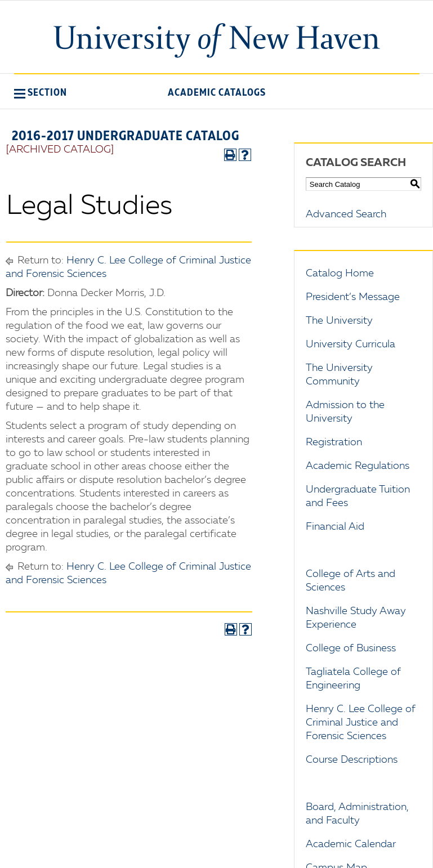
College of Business (351, 648)
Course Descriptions (352, 760)
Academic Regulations (358, 466)
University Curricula (351, 344)
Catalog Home (340, 274)
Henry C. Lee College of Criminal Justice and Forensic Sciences (361, 723)
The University (339, 321)
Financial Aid (335, 527)
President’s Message (353, 297)
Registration (334, 442)
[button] (41, 92)
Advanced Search (346, 214)
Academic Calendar (351, 844)
